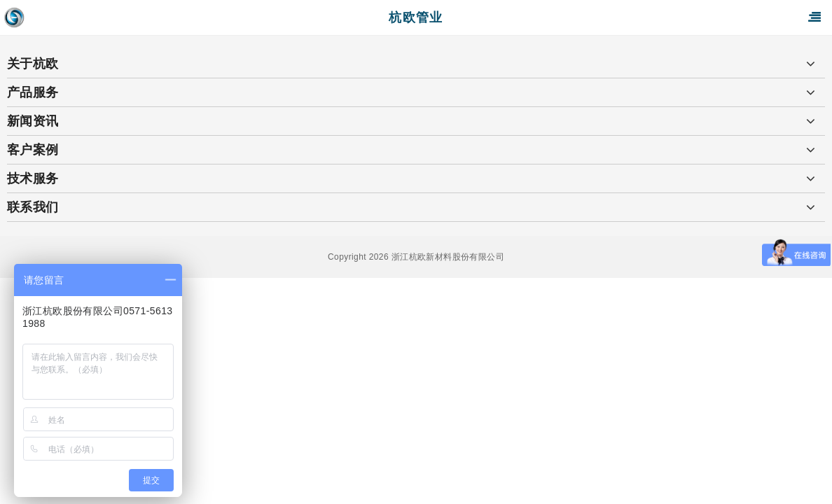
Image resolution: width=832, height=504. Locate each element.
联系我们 (33, 207)
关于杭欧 (33, 64)
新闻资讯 (33, 121)
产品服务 (33, 92)
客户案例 (33, 150)
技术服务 (33, 178)
